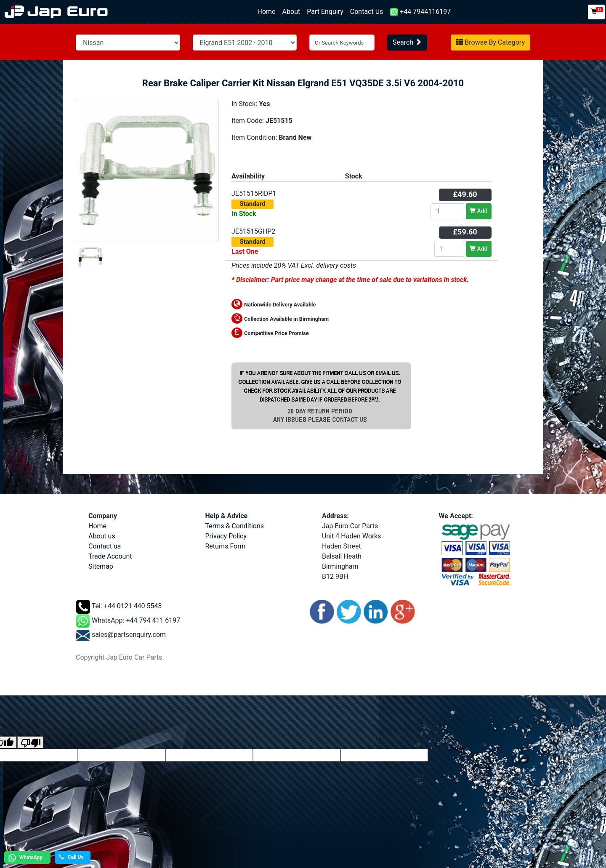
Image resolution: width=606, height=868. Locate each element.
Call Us (71, 857)
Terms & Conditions (235, 526)
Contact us (105, 546)
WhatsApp (24, 858)
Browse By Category (490, 42)
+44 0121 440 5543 (133, 606)
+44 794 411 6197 (153, 620)
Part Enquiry (325, 12)
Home (268, 11)
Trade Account (110, 556)
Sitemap (101, 566)
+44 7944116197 (420, 12)
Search (407, 42)
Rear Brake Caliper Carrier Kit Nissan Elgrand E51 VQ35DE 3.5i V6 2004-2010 (303, 83)
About (291, 12)
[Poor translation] (31, 742)
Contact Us (367, 12)
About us (102, 536)
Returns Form (226, 546)
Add (478, 211)
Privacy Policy (226, 536)
